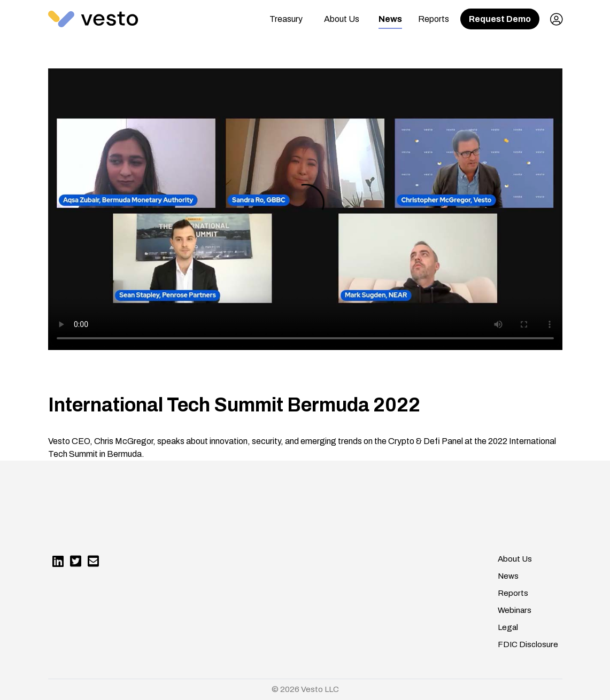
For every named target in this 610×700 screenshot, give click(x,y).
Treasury (286, 19)
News (390, 19)
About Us (342, 19)
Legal (508, 627)
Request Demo (500, 19)
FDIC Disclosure (528, 644)
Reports (434, 19)
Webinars (515, 610)
